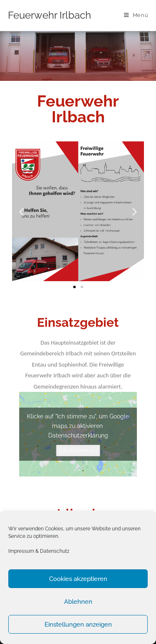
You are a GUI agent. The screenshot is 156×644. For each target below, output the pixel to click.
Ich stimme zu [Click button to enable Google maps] (78, 450)
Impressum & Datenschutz (39, 551)
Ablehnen (78, 602)
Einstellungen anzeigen (78, 625)
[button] (74, 287)
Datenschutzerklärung (78, 435)
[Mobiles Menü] (136, 15)
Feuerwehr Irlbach (50, 15)
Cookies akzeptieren (78, 579)
